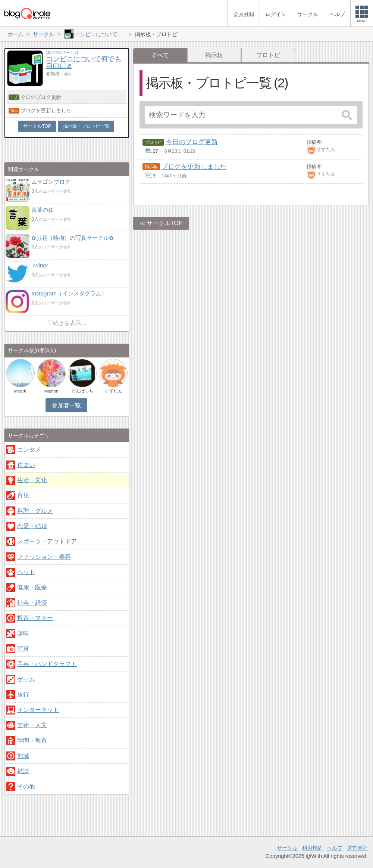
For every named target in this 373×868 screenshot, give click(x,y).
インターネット (38, 710)
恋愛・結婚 (32, 526)
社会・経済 (32, 603)
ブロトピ (268, 55)
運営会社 (357, 848)
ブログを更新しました (194, 167)
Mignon (51, 391)
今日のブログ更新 (192, 142)
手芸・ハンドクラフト (47, 664)
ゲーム (26, 679)
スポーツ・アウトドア (47, 541)
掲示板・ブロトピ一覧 (86, 126)
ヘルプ (335, 848)
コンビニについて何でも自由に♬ (84, 62)
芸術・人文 (32, 725)
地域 (23, 756)
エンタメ (29, 449)
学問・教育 (32, 740)
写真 (23, 649)
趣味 (23, 633)
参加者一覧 (66, 405)
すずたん (326, 149)
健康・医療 (32, 587)
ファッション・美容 (44, 557)
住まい (26, 465)
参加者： (59, 74)
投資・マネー (35, 618)
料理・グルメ (35, 511)
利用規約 (312, 848)
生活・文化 (32, 480)
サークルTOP (165, 223)
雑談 (23, 771)
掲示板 (214, 55)
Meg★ (20, 391)
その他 (26, 786)
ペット (26, 572)
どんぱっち (82, 391)
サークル (287, 848)
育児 (23, 495)
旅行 (23, 695)
